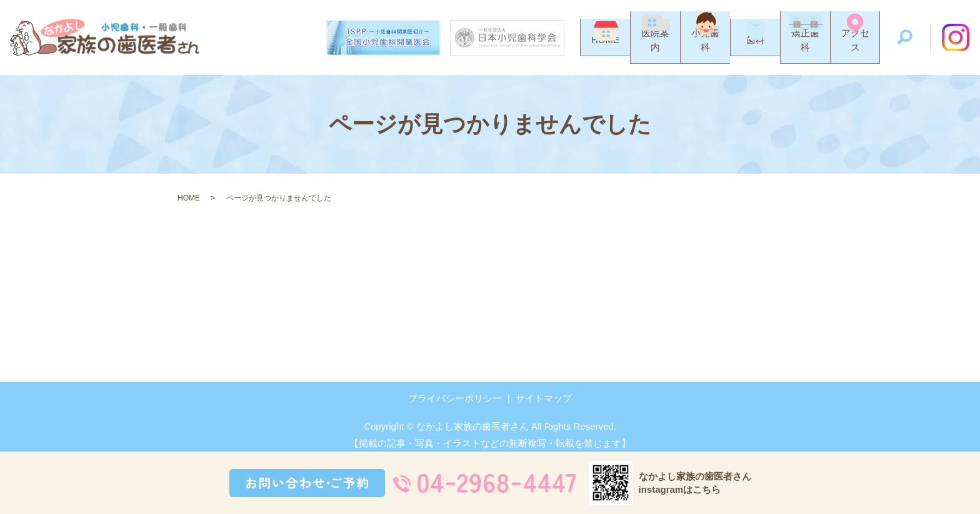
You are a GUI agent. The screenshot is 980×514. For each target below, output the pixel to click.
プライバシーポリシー (455, 398)
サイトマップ (544, 398)
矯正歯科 (806, 50)
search (905, 38)
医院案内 (656, 50)
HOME (605, 50)
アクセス (855, 50)
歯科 (756, 50)
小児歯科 (706, 50)
